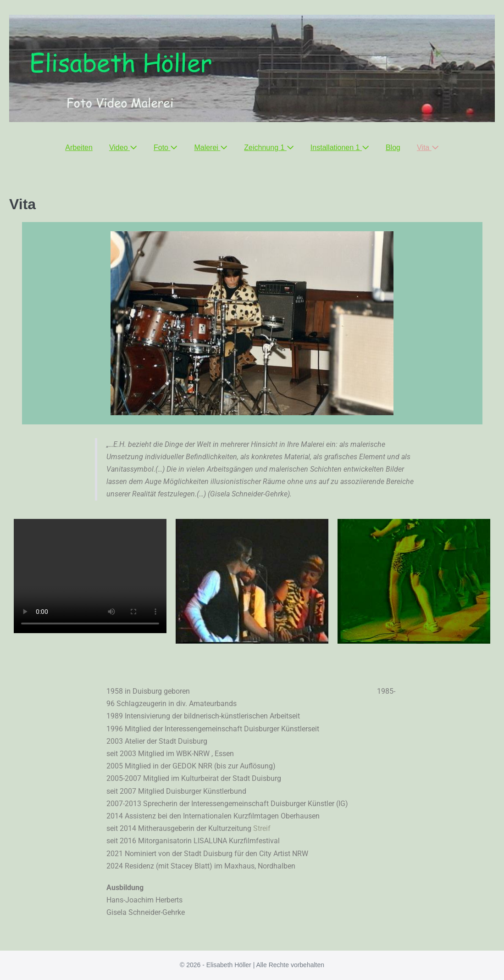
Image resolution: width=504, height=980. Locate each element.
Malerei (211, 148)
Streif (264, 828)
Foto (166, 148)
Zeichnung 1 (269, 148)
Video (123, 148)
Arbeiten (79, 148)
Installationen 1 (340, 148)
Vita (428, 148)
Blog (393, 148)
